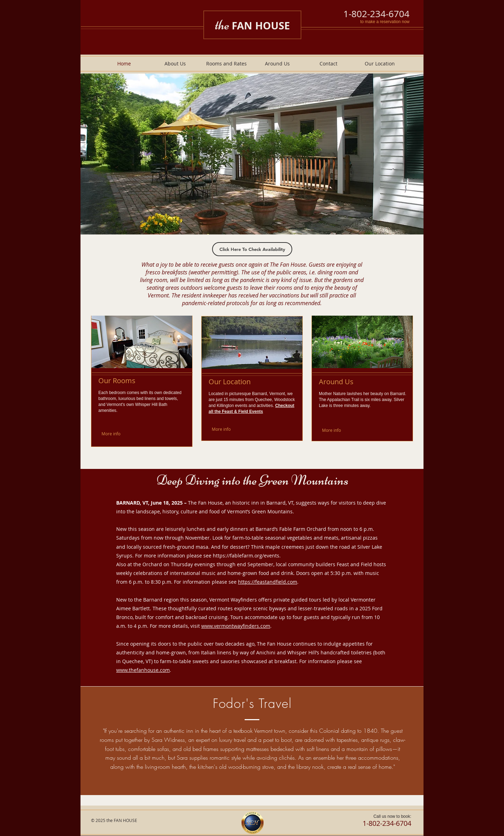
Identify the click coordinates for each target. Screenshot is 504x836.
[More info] (118, 434)
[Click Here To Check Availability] (252, 249)
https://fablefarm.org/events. (247, 556)
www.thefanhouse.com (143, 670)
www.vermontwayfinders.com (236, 626)
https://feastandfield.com (268, 582)
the (252, 25)
